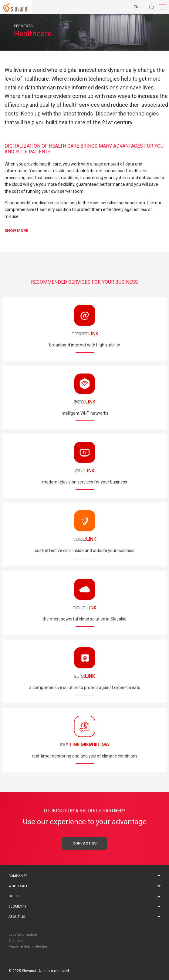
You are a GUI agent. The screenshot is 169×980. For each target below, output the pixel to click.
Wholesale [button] (18, 886)
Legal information (23, 935)
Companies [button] (18, 876)
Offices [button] (15, 896)
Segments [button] (17, 906)
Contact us (84, 843)
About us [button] (17, 917)
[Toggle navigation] (162, 7)
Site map (16, 941)
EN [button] (136, 7)
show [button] (16, 231)
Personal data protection (28, 947)
